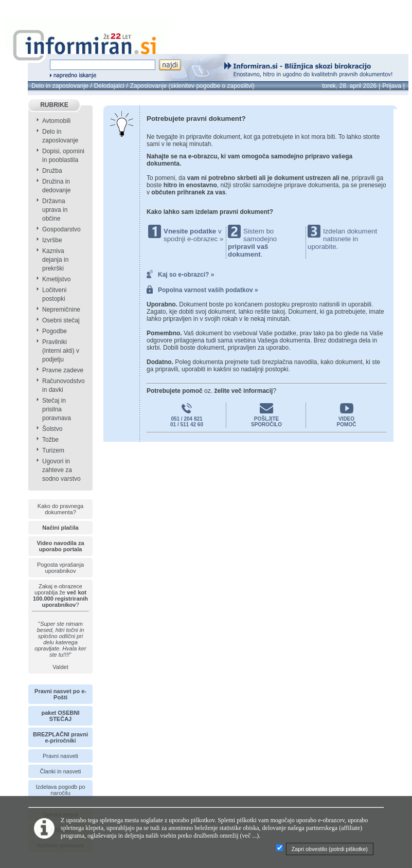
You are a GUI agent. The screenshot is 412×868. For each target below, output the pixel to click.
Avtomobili (56, 121)
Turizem (53, 450)
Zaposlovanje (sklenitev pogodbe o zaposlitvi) (192, 86)
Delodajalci (109, 86)
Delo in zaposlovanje (60, 86)
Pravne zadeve (63, 370)
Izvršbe (52, 240)
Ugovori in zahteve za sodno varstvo (61, 470)
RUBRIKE (54, 105)
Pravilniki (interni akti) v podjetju (61, 351)
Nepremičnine (61, 310)
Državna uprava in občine (55, 210)
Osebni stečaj (61, 320)
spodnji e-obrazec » (193, 239)
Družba (52, 171)
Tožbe (50, 440)
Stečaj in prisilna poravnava (57, 409)
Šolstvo (52, 429)
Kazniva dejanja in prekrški (55, 260)
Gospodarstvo (61, 229)
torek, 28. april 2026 (349, 86)
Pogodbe (55, 331)
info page (17, 6)
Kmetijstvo (56, 279)
